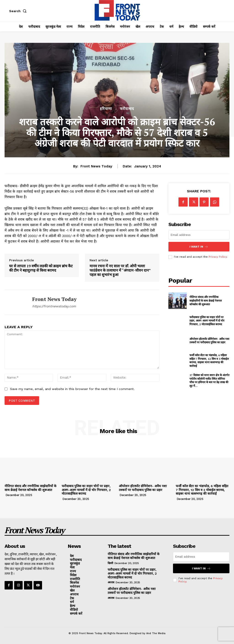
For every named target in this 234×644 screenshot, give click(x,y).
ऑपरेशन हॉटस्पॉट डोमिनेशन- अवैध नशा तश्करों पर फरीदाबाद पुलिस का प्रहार (209, 340)
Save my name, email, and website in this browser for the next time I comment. (72, 389)
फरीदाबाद (127, 109)
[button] (19, 11)
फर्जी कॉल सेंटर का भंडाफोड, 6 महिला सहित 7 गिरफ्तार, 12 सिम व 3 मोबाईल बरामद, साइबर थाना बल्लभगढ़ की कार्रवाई (209, 360)
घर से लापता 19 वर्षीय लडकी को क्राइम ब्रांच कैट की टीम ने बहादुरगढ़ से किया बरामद (41, 268)
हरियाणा (106, 109)
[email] (199, 235)
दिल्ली (110, 563)
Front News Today (96, 166)
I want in (199, 247)
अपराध (111, 582)
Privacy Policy (218, 257)
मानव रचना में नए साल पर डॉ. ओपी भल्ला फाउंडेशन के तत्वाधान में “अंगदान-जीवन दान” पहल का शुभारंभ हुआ (120, 270)
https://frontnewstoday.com (54, 306)
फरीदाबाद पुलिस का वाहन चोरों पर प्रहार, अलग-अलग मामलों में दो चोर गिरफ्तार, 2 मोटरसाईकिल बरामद (207, 320)
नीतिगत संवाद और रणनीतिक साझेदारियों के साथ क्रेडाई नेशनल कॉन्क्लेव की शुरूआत (206, 300)
